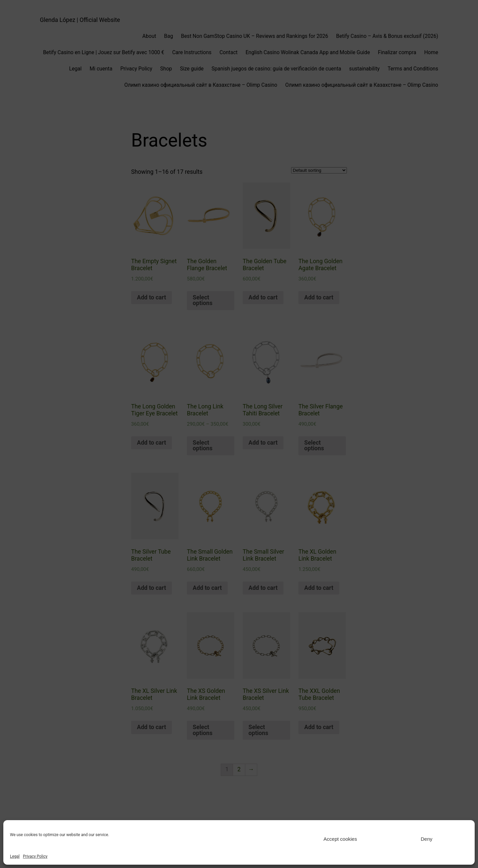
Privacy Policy (35, 856)
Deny (426, 839)
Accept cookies (340, 839)
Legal (15, 856)
